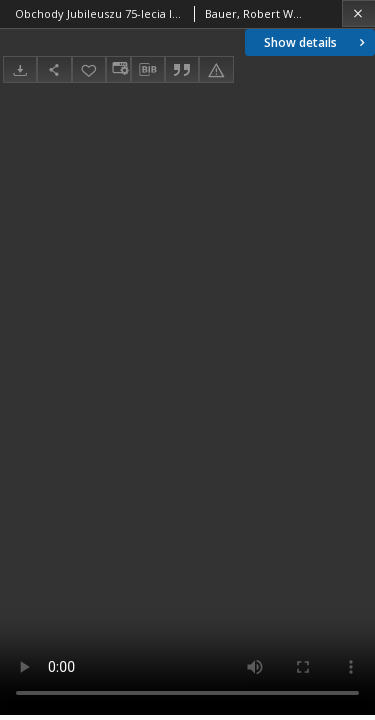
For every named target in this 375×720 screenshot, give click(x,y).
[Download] (20, 69)
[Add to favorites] (89, 69)
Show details (316, 42)
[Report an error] (216, 69)
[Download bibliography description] (148, 70)
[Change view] (118, 69)
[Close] (358, 13)
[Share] (54, 69)
